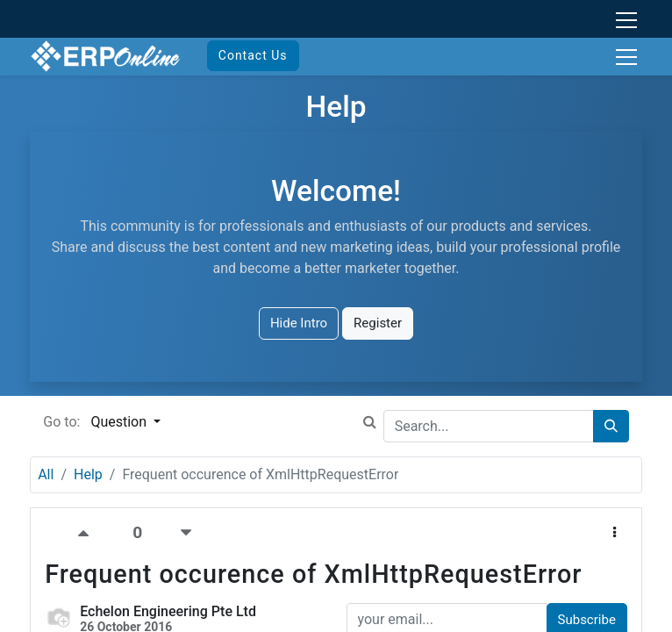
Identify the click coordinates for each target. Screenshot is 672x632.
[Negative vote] (186, 533)
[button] (615, 533)
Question (120, 422)
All (46, 474)
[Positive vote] (89, 533)
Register (378, 323)
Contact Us (253, 55)
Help (88, 474)
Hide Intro (299, 323)
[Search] (611, 426)
